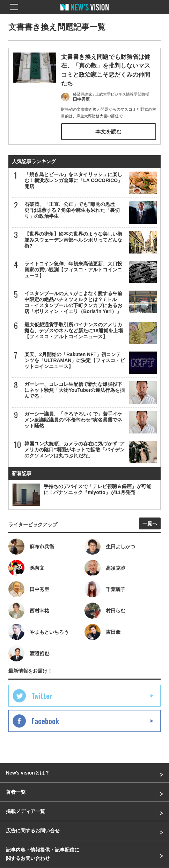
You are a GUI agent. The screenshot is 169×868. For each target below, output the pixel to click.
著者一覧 (16, 792)
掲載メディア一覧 (25, 811)
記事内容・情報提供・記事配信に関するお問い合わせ (43, 854)
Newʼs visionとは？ (28, 773)
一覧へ (150, 523)
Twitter (42, 696)
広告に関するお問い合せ (33, 831)
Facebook (45, 721)
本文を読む (108, 132)
